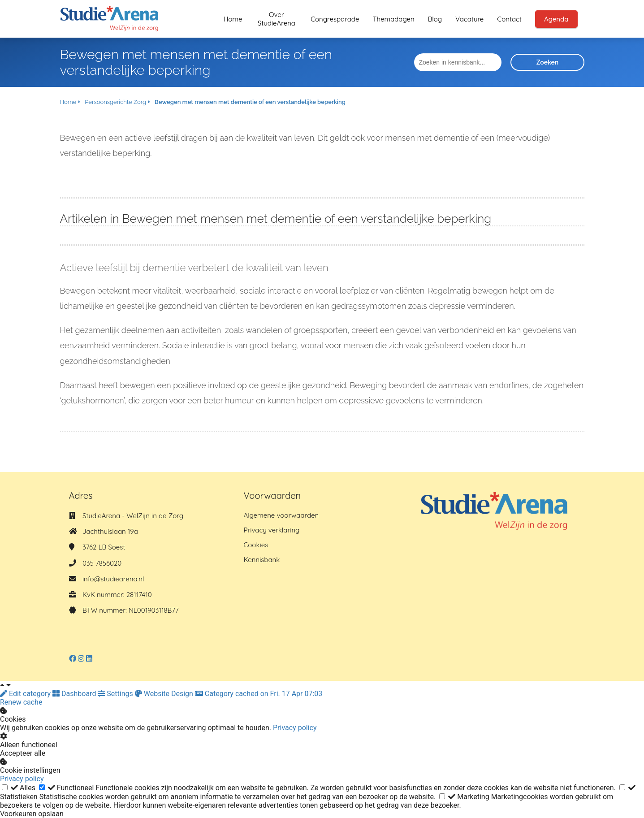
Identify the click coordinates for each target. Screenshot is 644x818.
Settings (116, 694)
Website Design (165, 694)
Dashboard (75, 694)
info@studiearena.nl (113, 579)
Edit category (26, 694)
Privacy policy (295, 728)
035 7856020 (102, 563)
